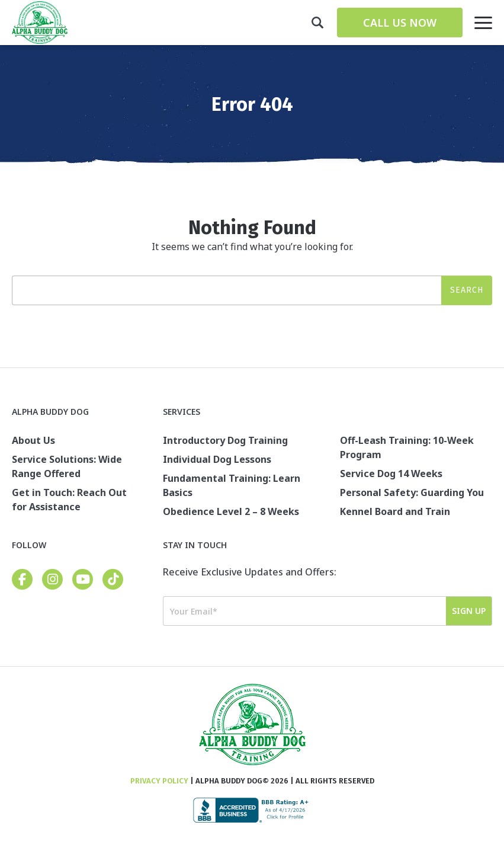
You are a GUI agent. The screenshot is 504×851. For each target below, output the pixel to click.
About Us (33, 440)
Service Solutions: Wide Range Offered (67, 466)
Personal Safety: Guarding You (412, 492)
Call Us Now (400, 23)
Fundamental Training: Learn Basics (232, 485)
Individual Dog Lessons (217, 459)
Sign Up (469, 611)
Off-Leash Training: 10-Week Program (407, 447)
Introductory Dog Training (225, 440)
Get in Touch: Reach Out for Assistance (69, 500)
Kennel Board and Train (395, 511)
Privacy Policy (159, 781)
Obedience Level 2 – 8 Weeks (231, 511)
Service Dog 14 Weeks (391, 474)
